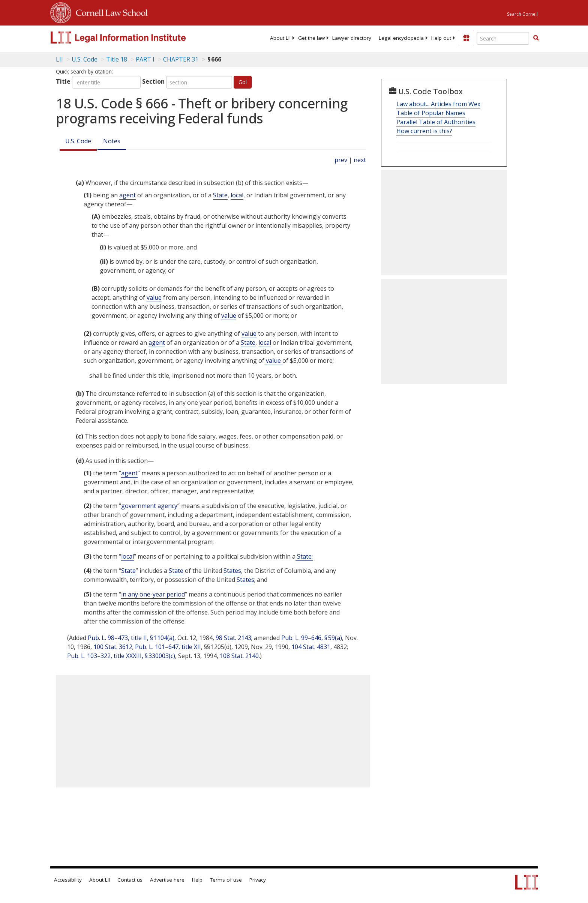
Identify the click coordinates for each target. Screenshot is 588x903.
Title (63, 81)
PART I (145, 59)
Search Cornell (522, 14)
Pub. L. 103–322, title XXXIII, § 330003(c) (121, 656)
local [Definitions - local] (237, 195)
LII (59, 59)
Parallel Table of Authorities (436, 122)
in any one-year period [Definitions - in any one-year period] (153, 594)
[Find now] (536, 38)
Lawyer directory (352, 38)
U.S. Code (78, 141)
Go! (243, 82)
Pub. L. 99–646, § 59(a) (312, 638)
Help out (441, 38)
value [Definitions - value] (154, 297)
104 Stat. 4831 (311, 647)
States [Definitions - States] (232, 571)
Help (197, 880)
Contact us (130, 880)
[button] (536, 38)
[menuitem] (280, 38)
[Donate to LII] (466, 38)
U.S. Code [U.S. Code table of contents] (85, 59)
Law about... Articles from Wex (438, 104)
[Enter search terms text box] (503, 38)
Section (153, 81)
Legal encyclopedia (401, 38)
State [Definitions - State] (220, 195)
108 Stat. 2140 (239, 656)
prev (341, 160)
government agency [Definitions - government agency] (149, 506)
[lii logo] (135, 38)
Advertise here (167, 880)
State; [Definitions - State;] (304, 556)
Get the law (311, 38)
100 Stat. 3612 (113, 647)
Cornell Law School (109, 12)
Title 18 (117, 59)
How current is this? (424, 131)
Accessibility (68, 880)
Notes (112, 141)
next (360, 160)
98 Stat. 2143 (233, 638)
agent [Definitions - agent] (127, 195)
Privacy (258, 880)
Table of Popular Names (431, 113)
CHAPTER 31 (181, 59)
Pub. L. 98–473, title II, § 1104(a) (131, 638)
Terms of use (226, 880)
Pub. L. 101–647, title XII (168, 647)
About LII (280, 38)
